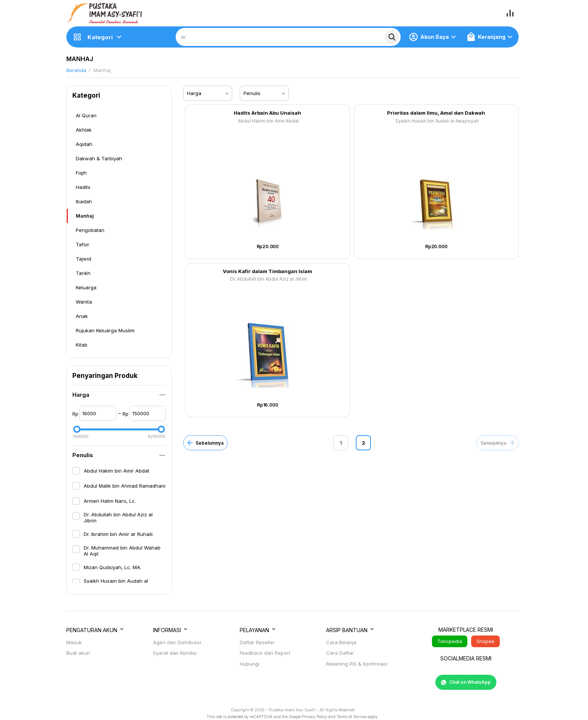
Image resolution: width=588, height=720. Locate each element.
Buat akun (78, 653)
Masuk (74, 642)
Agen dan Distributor (177, 642)
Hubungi (250, 664)
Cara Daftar (340, 653)
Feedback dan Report (265, 653)
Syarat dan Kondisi (175, 653)
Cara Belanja (341, 642)
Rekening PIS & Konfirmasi (357, 664)
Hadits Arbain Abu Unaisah (267, 113)
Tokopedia (450, 641)
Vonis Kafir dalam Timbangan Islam (267, 271)
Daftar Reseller (257, 642)
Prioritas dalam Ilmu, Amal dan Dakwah (436, 113)
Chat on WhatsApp (466, 682)
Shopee (485, 641)
